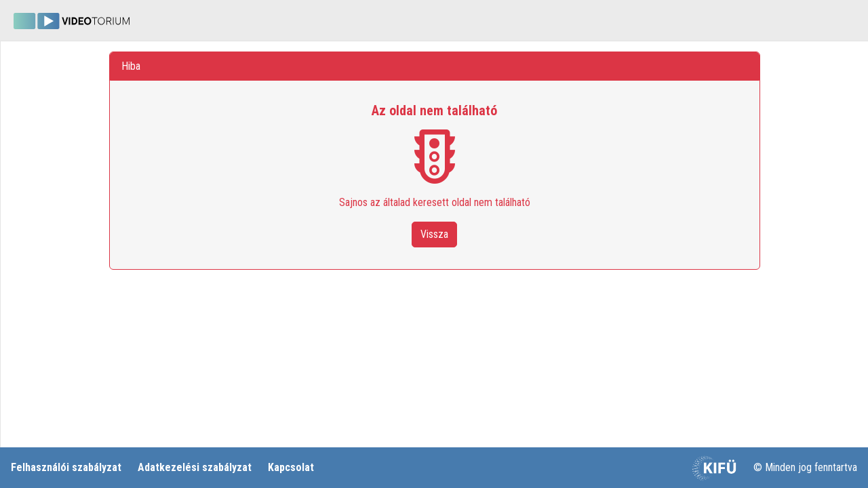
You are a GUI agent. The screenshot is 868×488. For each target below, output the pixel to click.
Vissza (434, 234)
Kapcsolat (291, 467)
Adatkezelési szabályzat (195, 467)
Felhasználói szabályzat (66, 467)
